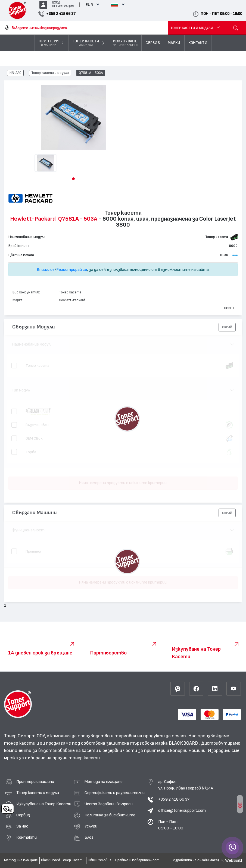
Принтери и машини (35, 782)
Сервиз (23, 815)
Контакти (27, 837)
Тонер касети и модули (50, 73)
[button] (73, 179)
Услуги (91, 826)
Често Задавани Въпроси (109, 804)
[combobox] (84, 28)
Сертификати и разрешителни (115, 793)
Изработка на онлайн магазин (198, 860)
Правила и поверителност (137, 860)
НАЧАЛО (15, 73)
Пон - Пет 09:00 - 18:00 (171, 825)
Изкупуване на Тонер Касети (44, 804)
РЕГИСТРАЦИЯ (63, 6)
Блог (89, 837)
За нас (22, 826)
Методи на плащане (104, 782)
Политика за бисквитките (110, 815)
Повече (230, 308)
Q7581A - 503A (91, 73)
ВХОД (56, 3)
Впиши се (46, 270)
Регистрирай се (72, 270)
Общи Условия (100, 860)
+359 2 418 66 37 (174, 799)
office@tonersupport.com (182, 810)
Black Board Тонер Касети (63, 860)
